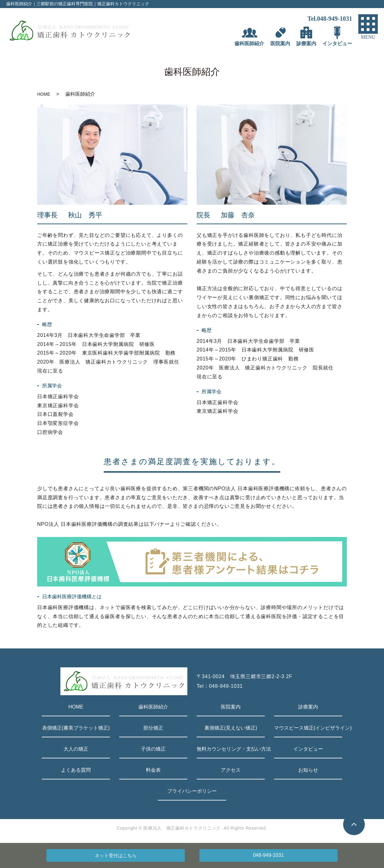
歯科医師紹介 (153, 707)
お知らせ (308, 770)
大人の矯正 (76, 749)
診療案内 (308, 707)
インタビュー (308, 749)
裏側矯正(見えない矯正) (231, 728)
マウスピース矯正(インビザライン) (308, 728)
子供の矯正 (153, 749)
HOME (44, 94)
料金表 (153, 770)
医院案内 (231, 707)
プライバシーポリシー (192, 791)
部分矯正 (153, 728)
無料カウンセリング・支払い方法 (231, 749)
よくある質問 (76, 770)
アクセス (231, 770)
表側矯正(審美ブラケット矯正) (76, 728)
